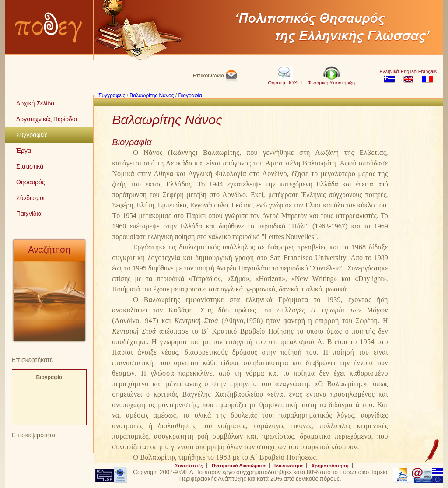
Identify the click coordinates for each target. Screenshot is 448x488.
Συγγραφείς (112, 95)
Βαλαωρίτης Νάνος (152, 95)
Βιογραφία (49, 377)
